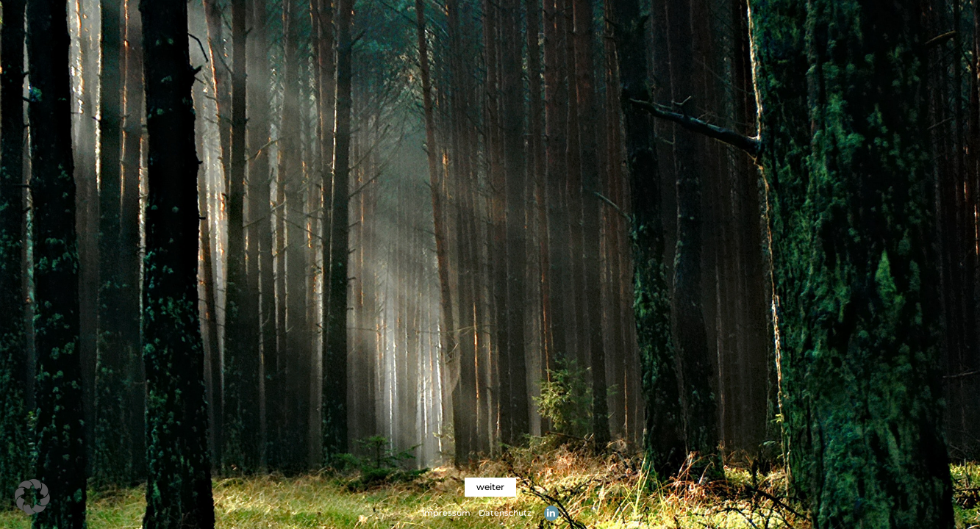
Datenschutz (505, 513)
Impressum (446, 513)
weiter (490, 487)
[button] (32, 497)
